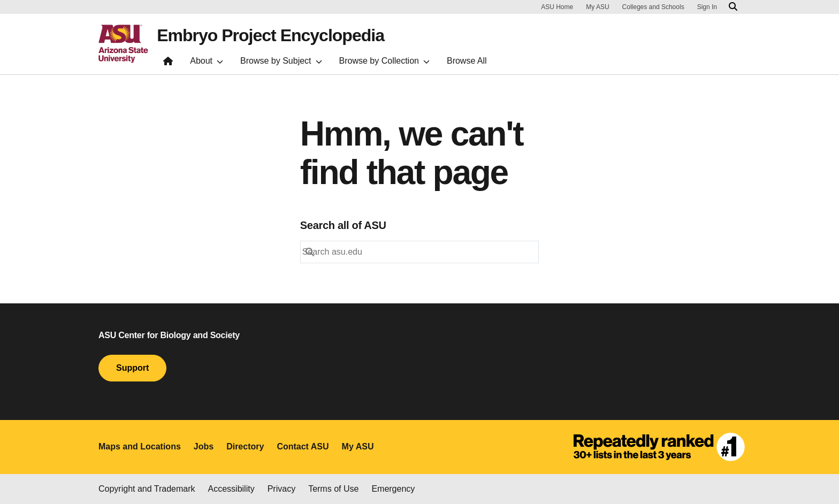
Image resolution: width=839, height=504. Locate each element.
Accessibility (231, 489)
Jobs (204, 446)
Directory (245, 446)
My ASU (597, 7)
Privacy (281, 489)
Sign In (707, 7)
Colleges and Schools (653, 7)
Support (132, 368)
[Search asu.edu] (733, 7)
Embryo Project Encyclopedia (270, 35)
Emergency (393, 489)
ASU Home (557, 7)
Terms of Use (333, 489)
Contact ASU (303, 446)
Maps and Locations (140, 446)
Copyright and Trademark (147, 489)
